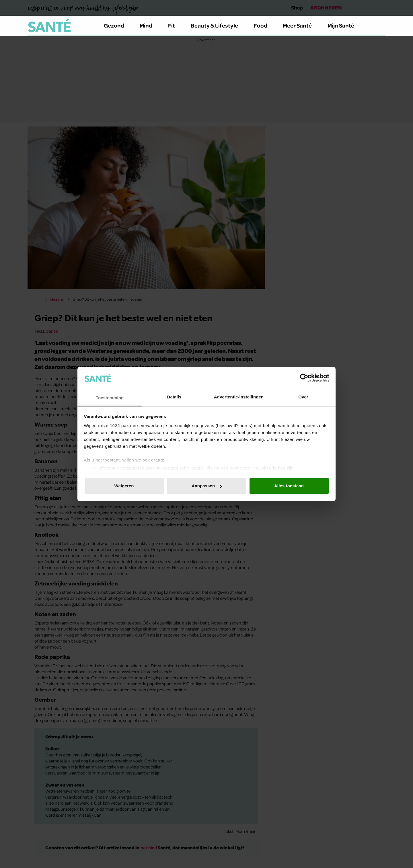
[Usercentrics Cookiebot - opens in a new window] (304, 378)
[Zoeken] (381, 26)
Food (264, 25)
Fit (175, 25)
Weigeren (124, 486)
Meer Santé (301, 25)
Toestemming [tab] (110, 398)
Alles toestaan (289, 486)
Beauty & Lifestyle (218, 25)
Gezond (117, 25)
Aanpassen (207, 486)
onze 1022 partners (119, 426)
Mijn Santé (345, 25)
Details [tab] (174, 397)
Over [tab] (303, 397)
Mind (149, 25)
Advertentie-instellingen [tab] (239, 397)
